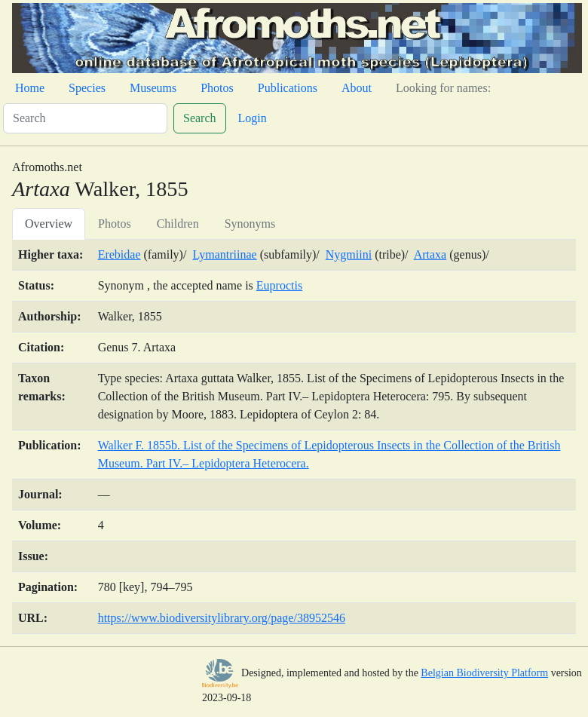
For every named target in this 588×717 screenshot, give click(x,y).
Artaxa (430, 254)
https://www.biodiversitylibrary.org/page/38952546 (222, 618)
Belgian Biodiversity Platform (484, 673)
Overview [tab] (49, 224)
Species (87, 88)
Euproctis (279, 285)
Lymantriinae (224, 254)
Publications (288, 88)
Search (200, 118)
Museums (153, 88)
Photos (217, 88)
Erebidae (119, 254)
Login (253, 118)
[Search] (85, 118)
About (357, 88)
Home (30, 88)
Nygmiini (349, 254)
